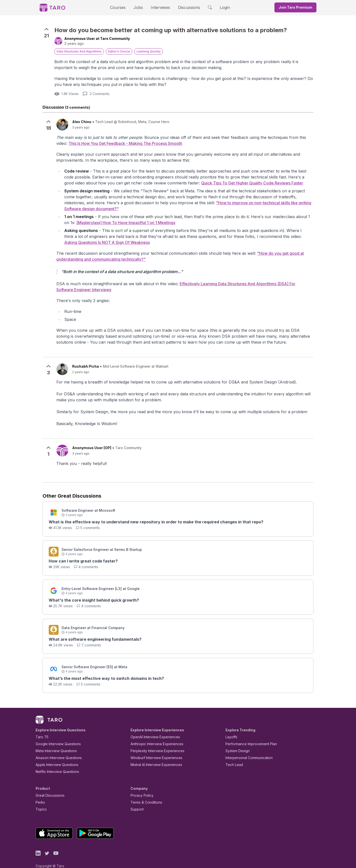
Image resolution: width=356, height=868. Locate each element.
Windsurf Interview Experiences (153, 749)
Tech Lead (233, 756)
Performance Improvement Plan (248, 735)
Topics (40, 801)
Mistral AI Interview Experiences (154, 756)
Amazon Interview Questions (56, 749)
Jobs (140, 7)
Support (136, 801)
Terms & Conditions (145, 794)
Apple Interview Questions (54, 756)
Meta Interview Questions (54, 742)
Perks (39, 794)
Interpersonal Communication (246, 749)
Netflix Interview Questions (55, 763)
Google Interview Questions (55, 735)
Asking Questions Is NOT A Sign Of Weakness (269, 233)
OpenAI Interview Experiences (152, 728)
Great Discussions (48, 787)
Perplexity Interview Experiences (154, 742)
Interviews (160, 7)
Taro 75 (41, 728)
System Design (236, 742)
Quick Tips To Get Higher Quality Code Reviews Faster (155, 184)
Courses (122, 7)
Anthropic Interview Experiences (154, 735)
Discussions (185, 7)
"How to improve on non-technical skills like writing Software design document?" (180, 204)
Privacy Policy (141, 787)
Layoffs (231, 728)
